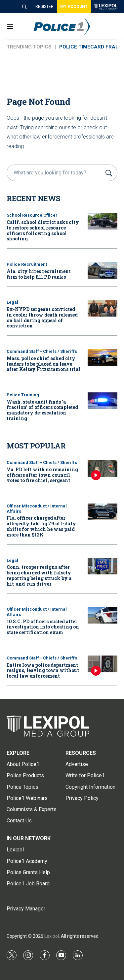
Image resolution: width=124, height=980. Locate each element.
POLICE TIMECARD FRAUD (91, 47)
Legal (12, 302)
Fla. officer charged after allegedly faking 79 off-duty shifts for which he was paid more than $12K (41, 526)
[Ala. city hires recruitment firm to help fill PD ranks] (103, 270)
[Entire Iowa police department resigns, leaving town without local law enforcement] (103, 664)
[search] (55, 173)
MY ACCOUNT (74, 7)
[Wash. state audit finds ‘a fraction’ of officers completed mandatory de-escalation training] (103, 401)
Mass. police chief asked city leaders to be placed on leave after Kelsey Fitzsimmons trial (43, 364)
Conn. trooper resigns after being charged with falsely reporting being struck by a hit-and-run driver (39, 575)
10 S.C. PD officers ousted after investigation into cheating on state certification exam (43, 627)
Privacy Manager (26, 909)
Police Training (23, 395)
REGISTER (44, 7)
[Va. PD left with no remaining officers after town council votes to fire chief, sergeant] (103, 468)
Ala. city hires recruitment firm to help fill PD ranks (39, 274)
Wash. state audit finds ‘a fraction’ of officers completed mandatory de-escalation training (42, 410)
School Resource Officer (32, 215)
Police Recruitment (27, 264)
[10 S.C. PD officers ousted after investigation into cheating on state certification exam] (103, 615)
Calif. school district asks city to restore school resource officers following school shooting (43, 230)
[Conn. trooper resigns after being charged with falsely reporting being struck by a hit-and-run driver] (103, 566)
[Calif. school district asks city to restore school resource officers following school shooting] (103, 221)
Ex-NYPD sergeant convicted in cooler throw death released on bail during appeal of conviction (42, 317)
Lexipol (52, 936)
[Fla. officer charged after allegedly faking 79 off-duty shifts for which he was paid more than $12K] (103, 512)
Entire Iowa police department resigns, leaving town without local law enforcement (43, 671)
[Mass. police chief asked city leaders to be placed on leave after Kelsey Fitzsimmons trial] (103, 357)
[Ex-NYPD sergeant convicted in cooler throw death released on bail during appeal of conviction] (103, 308)
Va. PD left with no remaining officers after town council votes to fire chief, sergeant (42, 475)
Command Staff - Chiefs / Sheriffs (42, 351)
